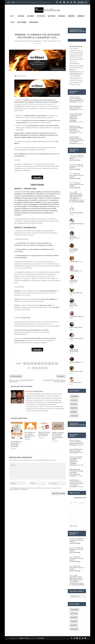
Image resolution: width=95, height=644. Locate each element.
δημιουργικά (44, 414)
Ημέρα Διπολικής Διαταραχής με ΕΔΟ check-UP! (44, 438)
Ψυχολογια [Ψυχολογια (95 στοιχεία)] (74, 420)
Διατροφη (52, 17)
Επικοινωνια (34, 23)
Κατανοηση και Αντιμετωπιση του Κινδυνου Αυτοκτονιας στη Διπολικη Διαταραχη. (77, 144)
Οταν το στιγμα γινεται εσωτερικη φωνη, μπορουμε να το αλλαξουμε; (77, 103)
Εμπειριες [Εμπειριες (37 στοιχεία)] (74, 412)
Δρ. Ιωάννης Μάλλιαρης (34, 45)
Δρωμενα (31, 17)
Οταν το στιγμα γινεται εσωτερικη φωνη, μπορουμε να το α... (33, 2)
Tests (12, 23)
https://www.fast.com (21, 338)
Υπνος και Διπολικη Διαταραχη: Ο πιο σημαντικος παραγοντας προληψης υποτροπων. (76, 122)
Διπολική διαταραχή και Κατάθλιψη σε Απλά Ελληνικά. (30, 154)
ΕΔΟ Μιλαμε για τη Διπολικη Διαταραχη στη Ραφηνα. (30, 439)
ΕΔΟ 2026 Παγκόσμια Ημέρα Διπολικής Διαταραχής (76, 112)
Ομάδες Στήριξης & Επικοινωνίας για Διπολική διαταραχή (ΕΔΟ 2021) (58, 440)
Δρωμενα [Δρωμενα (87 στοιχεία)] (74, 408)
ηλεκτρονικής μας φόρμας (40, 145)
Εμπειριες (71, 17)
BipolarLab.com (74, 76)
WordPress (41, 642)
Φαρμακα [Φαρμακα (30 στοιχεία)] (74, 416)
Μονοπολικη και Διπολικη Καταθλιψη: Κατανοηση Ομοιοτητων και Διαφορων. (76, 133)
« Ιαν (71, 530)
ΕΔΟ (12, 17)
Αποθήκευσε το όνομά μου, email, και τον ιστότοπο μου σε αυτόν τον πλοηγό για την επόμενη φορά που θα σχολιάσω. (35, 492)
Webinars (81, 17)
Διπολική (21, 17)
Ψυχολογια (41, 17)
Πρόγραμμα (22, 23)
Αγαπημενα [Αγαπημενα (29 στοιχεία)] (74, 400)
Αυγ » (76, 530)
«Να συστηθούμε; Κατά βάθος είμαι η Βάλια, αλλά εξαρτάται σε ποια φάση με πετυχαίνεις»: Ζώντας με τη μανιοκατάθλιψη (77, 201)
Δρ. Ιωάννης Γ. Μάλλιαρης (22, 168)
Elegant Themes (24, 642)
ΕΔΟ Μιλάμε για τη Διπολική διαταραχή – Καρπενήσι (16, 448)
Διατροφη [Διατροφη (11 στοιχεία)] (74, 404)
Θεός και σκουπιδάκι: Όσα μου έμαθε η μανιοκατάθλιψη (77, 161)
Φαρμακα (62, 17)
